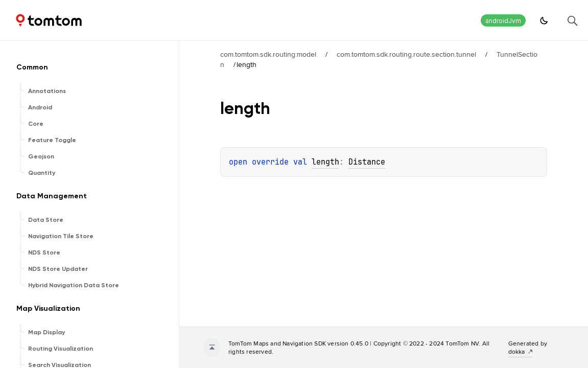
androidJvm (503, 21)
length (325, 162)
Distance (367, 162)
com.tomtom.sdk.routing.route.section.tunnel (406, 54)
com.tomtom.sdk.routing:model (268, 54)
